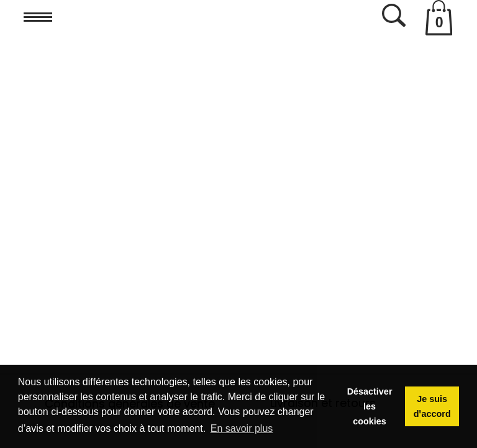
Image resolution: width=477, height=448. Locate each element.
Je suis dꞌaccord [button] (432, 406)
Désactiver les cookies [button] (370, 406)
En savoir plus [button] (242, 428)
